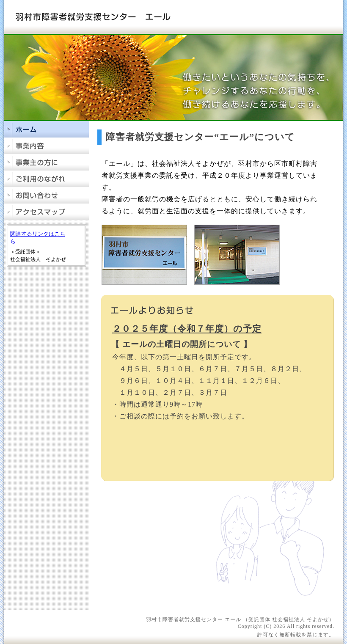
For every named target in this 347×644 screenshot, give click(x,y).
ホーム (47, 129)
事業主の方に (47, 162)
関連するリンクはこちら (38, 238)
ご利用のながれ (47, 179)
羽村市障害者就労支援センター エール (93, 17)
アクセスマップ (47, 212)
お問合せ (47, 195)
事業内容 (47, 146)
